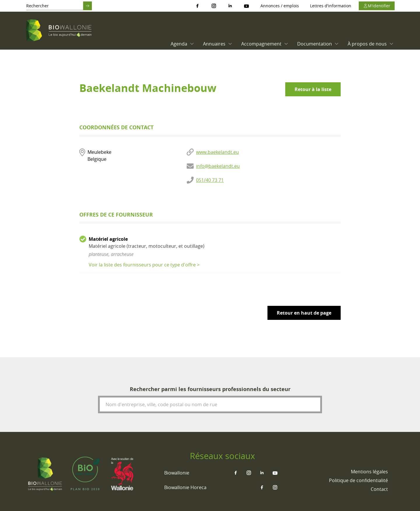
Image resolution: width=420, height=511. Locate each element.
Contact (379, 489)
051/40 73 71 (210, 180)
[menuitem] (181, 44)
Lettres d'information (331, 6)
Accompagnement (265, 44)
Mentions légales (369, 472)
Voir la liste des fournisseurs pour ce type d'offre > (144, 265)
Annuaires (218, 44)
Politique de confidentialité (358, 480)
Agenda (182, 44)
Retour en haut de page (304, 313)
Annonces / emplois (280, 6)
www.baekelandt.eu (217, 152)
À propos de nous (371, 44)
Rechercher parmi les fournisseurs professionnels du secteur (210, 389)
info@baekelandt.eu (218, 166)
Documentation (318, 44)
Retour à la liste (313, 89)
